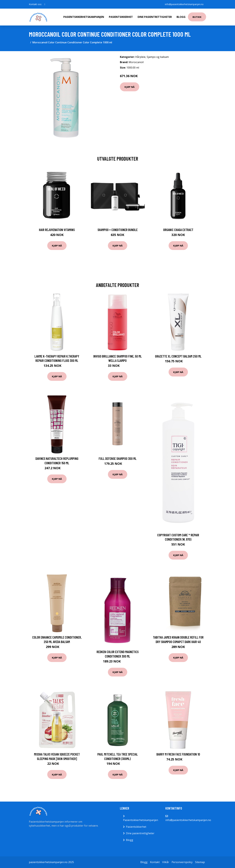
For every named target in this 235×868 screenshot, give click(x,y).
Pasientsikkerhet (121, 17)
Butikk (197, 17)
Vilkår (166, 862)
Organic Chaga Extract (178, 230)
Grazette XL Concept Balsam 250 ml (178, 356)
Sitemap (200, 862)
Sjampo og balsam (158, 57)
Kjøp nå (130, 87)
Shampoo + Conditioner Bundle (118, 230)
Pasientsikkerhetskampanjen (84, 17)
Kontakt (155, 862)
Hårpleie (140, 57)
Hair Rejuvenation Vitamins (57, 230)
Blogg (181, 17)
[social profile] (45, 4)
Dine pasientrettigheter (155, 17)
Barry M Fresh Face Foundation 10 (178, 754)
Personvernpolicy (182, 862)
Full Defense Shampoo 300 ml (118, 458)
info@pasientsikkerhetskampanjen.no (184, 4)
